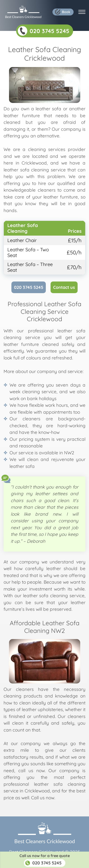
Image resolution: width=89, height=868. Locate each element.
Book (66, 12)
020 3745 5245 (29, 287)
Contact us (64, 287)
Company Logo (23, 12)
